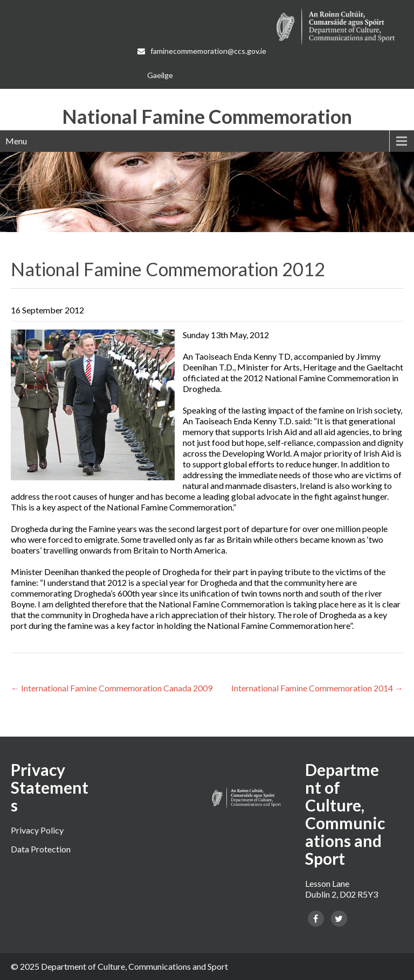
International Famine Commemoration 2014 (317, 688)
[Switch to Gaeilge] (160, 75)
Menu (16, 141)
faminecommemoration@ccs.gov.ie (203, 51)
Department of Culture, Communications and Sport (134, 966)
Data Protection (41, 849)
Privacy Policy (37, 830)
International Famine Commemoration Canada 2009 (112, 688)
